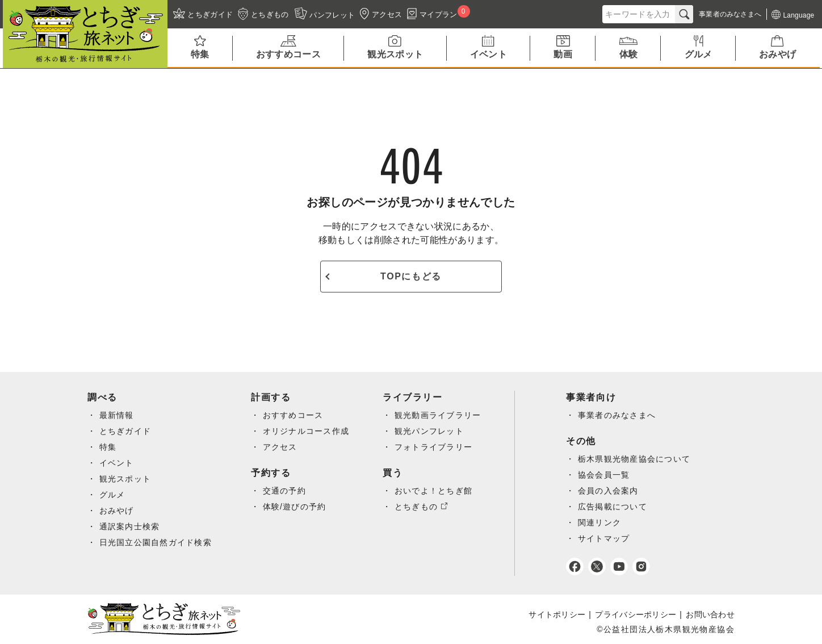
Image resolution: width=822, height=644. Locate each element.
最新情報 (117, 415)
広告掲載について (616, 507)
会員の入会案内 (611, 491)
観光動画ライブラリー (440, 415)
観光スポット (125, 479)
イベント (117, 463)
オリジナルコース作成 (308, 431)
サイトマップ (607, 538)
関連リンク (603, 522)
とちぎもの (418, 507)
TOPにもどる (411, 276)
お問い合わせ (710, 614)
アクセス (282, 447)
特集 (108, 447)
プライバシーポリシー (636, 614)
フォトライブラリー (436, 447)
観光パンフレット (431, 431)
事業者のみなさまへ (620, 415)
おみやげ (117, 511)
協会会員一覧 (607, 475)
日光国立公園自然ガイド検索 (156, 542)
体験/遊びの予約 (296, 507)
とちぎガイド (125, 431)
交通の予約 (286, 491)
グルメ (112, 495)
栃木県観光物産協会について (638, 459)
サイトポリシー (557, 614)
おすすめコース (295, 415)
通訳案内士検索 (130, 526)
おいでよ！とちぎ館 (436, 491)
